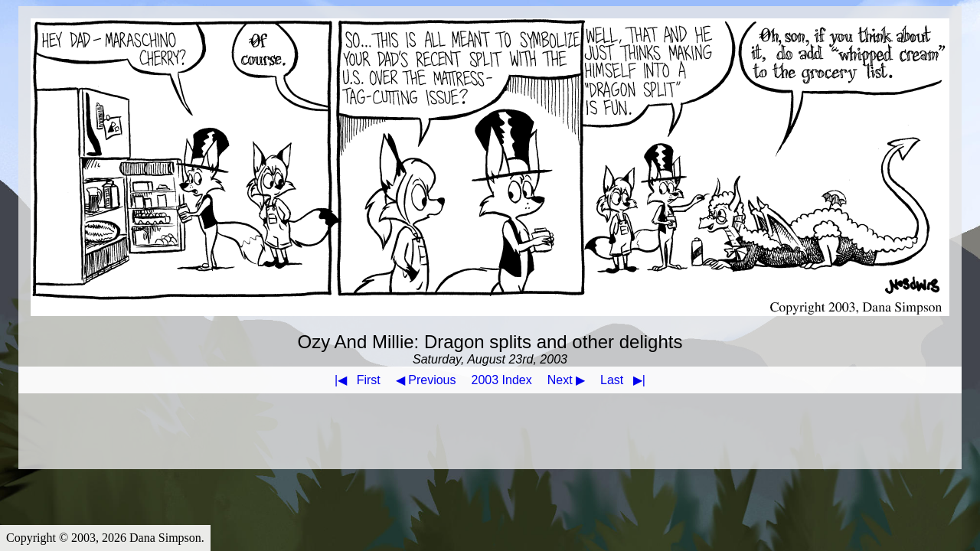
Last (626, 380)
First (354, 380)
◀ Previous (426, 380)
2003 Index (502, 380)
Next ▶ (566, 380)
